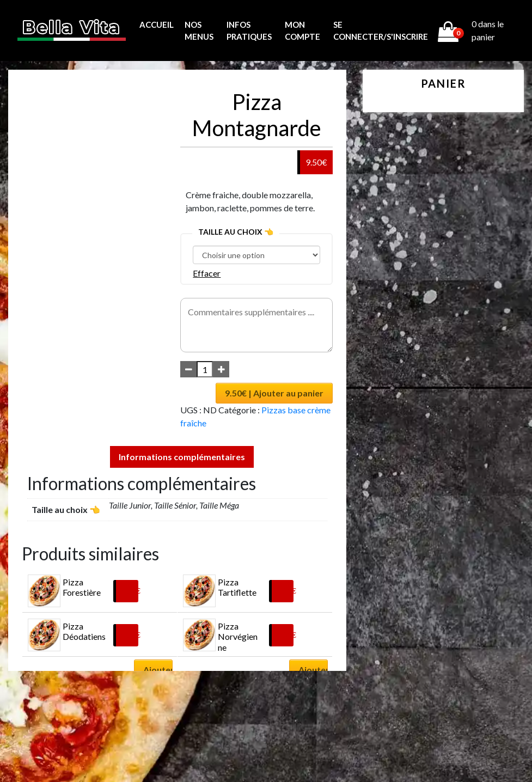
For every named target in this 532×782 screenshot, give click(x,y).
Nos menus (199, 31)
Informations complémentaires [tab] (182, 457)
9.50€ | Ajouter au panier (274, 393)
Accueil (157, 25)
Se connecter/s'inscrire (381, 31)
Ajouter (158, 670)
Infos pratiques (249, 31)
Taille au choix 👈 (236, 232)
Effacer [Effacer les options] (207, 273)
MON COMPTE (302, 31)
